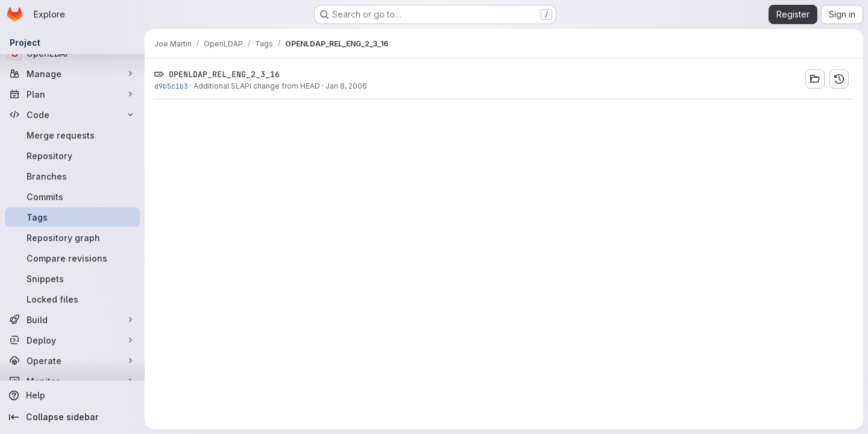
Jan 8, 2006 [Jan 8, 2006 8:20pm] (346, 86)
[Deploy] (72, 340)
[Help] (72, 395)
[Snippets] (72, 278)
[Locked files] (72, 299)
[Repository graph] (72, 237)
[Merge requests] (72, 135)
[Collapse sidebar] (72, 417)
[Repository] (72, 156)
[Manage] (72, 74)
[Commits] (72, 197)
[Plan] (72, 94)
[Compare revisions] (72, 258)
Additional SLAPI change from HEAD (257, 86)
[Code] (72, 115)
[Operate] (72, 360)
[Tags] (72, 217)
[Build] (72, 319)
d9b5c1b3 (171, 86)
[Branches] (72, 176)
